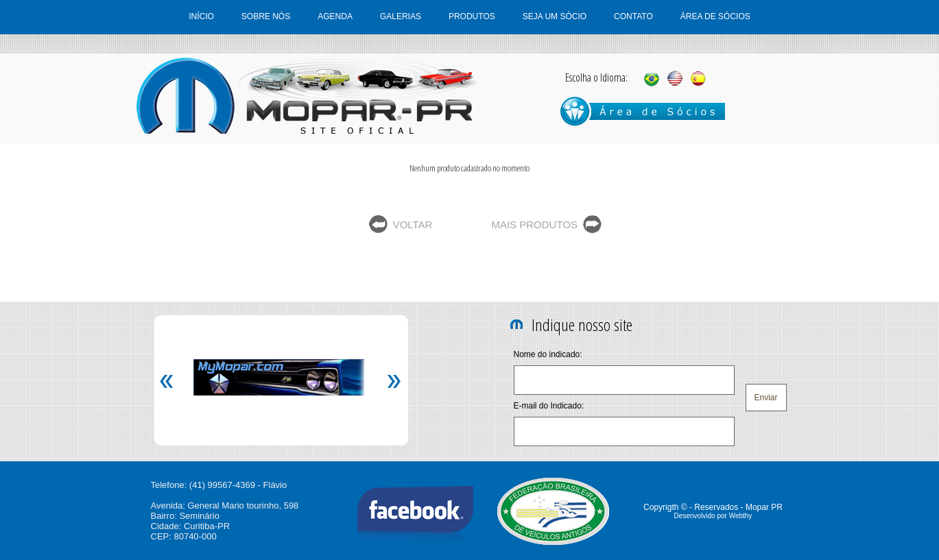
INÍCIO (201, 16)
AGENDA (335, 16)
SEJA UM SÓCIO (555, 16)
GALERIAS (401, 16)
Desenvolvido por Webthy (713, 516)
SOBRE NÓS (266, 16)
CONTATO (633, 16)
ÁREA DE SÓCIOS (715, 16)
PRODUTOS (472, 16)
